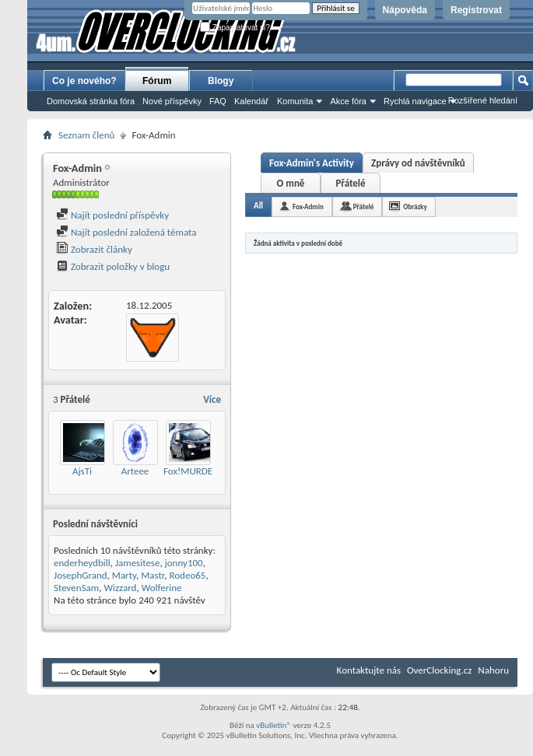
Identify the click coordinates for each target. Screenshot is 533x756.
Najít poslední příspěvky (112, 215)
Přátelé (350, 183)
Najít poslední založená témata (126, 232)
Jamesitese (138, 563)
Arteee (135, 471)
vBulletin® (274, 725)
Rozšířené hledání (483, 100)
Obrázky (415, 206)
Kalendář (251, 101)
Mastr (153, 575)
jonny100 (184, 563)
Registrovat (476, 10)
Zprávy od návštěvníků (418, 163)
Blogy (221, 81)
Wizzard (120, 588)
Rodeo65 (187, 575)
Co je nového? (84, 81)
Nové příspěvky (172, 101)
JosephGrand (81, 575)
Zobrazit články (94, 249)
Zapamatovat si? (235, 28)
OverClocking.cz (439, 670)
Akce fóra (348, 101)
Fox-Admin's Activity (312, 163)
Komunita (295, 101)
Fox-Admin (308, 206)
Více (212, 399)
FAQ (218, 101)
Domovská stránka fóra (91, 101)
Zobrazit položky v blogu (113, 266)
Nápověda (405, 10)
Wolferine (162, 588)
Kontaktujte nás (369, 670)
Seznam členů (86, 135)
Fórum (157, 81)
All (258, 206)
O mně (291, 183)
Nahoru (493, 670)
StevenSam (76, 588)
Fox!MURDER (191, 471)
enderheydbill (82, 563)
